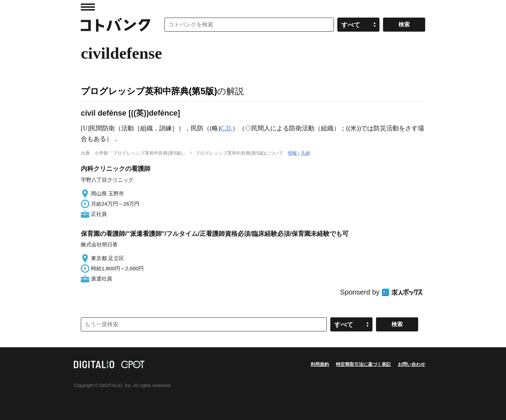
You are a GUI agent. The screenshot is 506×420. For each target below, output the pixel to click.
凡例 (305, 153)
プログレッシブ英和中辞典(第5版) (149, 91)
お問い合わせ (411, 364)
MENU (88, 7)
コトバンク (116, 25)
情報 (292, 153)
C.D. (226, 128)
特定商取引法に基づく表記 (363, 364)
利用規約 (320, 364)
